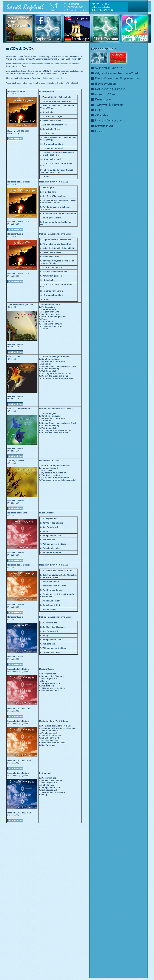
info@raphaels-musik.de (52, 78)
